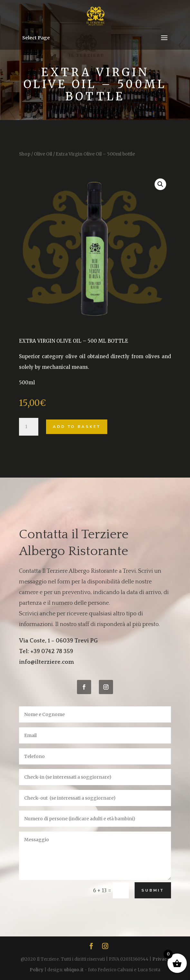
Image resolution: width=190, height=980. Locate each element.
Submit (153, 890)
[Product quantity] (29, 427)
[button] (160, 184)
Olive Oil (43, 154)
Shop (25, 154)
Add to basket (77, 427)
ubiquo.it (74, 970)
